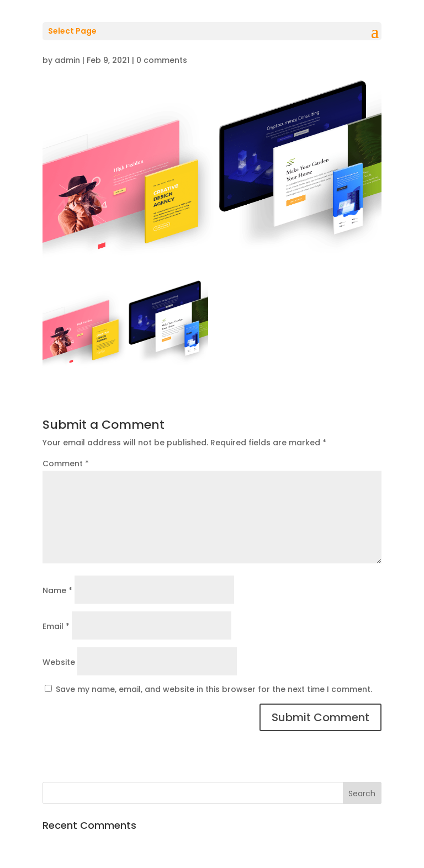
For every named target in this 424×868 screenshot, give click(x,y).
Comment (66, 464)
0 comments (162, 60)
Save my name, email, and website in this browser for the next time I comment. (214, 689)
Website (59, 662)
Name (57, 590)
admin (67, 60)
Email (56, 626)
